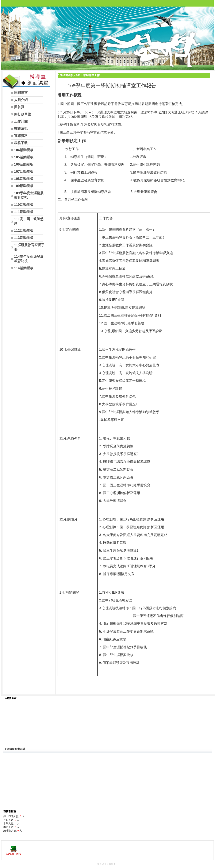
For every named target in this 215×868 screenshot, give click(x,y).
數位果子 (113, 864)
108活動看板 (66, 75)
